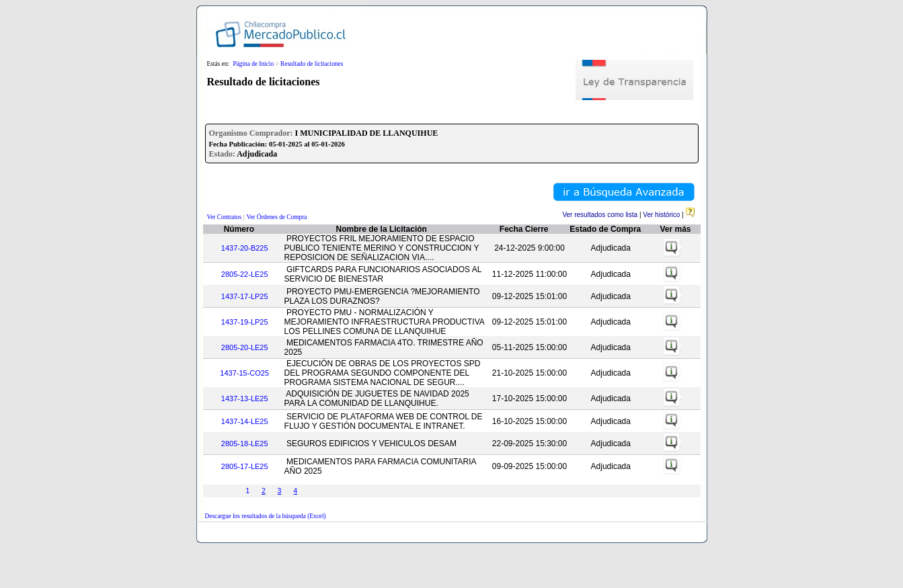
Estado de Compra (605, 229)
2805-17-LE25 (245, 466)
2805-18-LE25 (245, 444)
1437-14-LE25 (245, 421)
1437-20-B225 (245, 248)
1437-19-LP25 (245, 322)
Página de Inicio (253, 64)
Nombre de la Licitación (382, 229)
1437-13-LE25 (245, 398)
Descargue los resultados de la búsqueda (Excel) (266, 516)
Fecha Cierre (524, 229)
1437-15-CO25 (244, 373)
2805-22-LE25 (245, 274)
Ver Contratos (225, 217)
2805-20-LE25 (245, 347)
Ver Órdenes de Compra (277, 217)
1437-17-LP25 (245, 296)
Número (239, 229)
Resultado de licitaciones (312, 64)
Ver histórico (661, 215)
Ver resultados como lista (600, 215)
